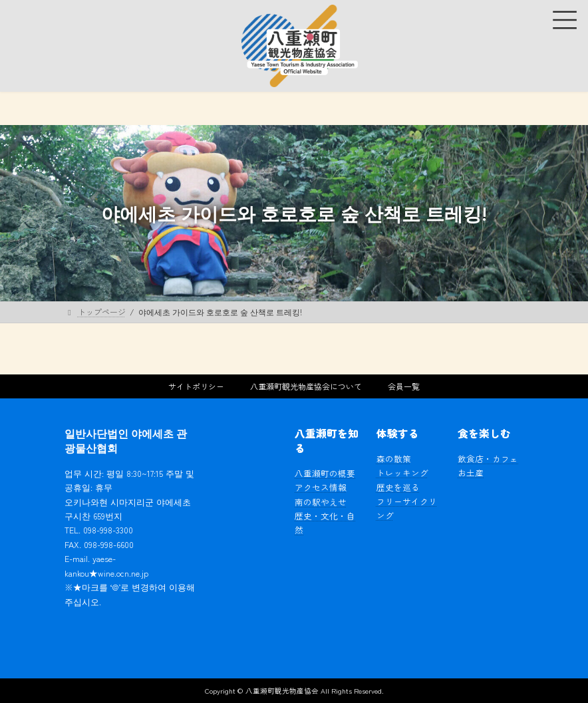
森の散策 (394, 459)
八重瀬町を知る (327, 441)
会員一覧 (404, 386)
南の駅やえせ (321, 502)
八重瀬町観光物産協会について (306, 386)
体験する (398, 433)
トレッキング (402, 473)
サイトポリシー (196, 386)
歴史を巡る (398, 487)
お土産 (471, 473)
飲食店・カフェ (488, 459)
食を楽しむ (484, 433)
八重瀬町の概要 (325, 473)
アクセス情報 (321, 487)
